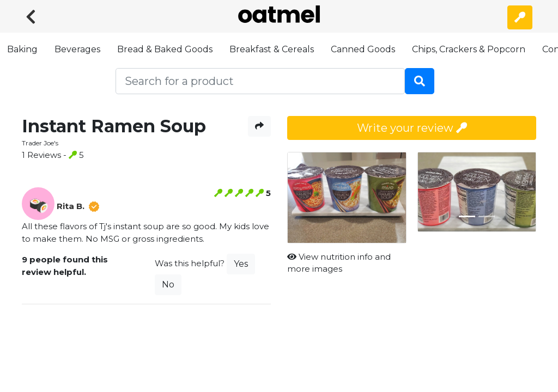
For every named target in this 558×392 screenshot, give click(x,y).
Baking (22, 49)
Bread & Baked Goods (165, 49)
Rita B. (71, 206)
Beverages (77, 49)
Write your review (412, 128)
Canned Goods (363, 49)
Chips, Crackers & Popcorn (469, 49)
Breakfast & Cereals (272, 49)
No (168, 284)
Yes (241, 264)
